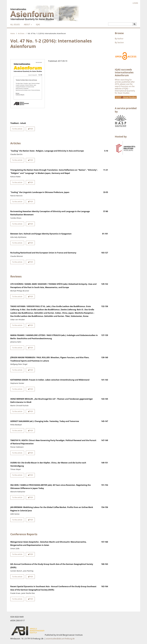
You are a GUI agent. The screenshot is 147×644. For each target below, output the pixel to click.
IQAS (37, 25)
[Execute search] (135, 24)
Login (134, 3)
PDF (30, 129)
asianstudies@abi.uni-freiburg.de (60, 639)
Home (13, 33)
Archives (21, 33)
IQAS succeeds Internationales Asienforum (124, 72)
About (27, 25)
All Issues (15, 25)
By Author (119, 39)
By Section (119, 42)
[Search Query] (120, 24)
